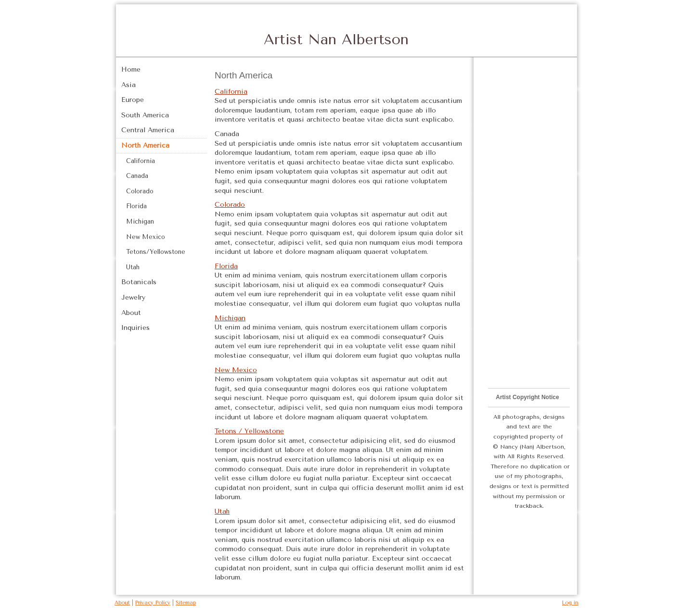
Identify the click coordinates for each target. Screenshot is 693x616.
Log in (570, 603)
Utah (222, 511)
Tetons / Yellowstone (249, 431)
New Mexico (236, 370)
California (231, 92)
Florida (226, 266)
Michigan (230, 318)
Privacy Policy (153, 603)
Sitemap (186, 603)
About (122, 603)
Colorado (230, 205)
